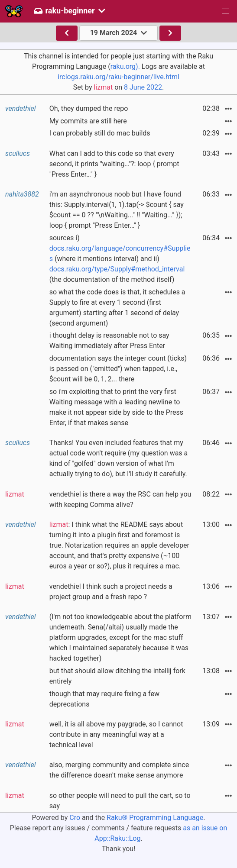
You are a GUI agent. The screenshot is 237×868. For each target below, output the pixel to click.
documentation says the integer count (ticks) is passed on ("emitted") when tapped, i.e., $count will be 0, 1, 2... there (118, 369)
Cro (75, 818)
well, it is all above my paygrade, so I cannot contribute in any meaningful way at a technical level (116, 734)
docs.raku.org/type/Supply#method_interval (117, 269)
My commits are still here (88, 121)
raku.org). (125, 66)
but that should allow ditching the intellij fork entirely (117, 676)
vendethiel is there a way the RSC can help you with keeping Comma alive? (120, 499)
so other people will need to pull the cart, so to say (120, 801)
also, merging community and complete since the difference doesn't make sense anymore (119, 770)
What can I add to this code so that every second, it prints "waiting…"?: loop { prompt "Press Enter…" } (114, 164)
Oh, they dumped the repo (89, 108)
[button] (226, 11)
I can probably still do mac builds (100, 133)
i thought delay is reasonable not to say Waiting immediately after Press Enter (109, 340)
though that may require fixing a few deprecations (104, 699)
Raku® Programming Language (155, 818)
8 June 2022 (143, 87)
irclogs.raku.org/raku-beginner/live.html (118, 77)
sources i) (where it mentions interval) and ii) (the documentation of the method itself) (120, 259)
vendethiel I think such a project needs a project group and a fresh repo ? (111, 592)
